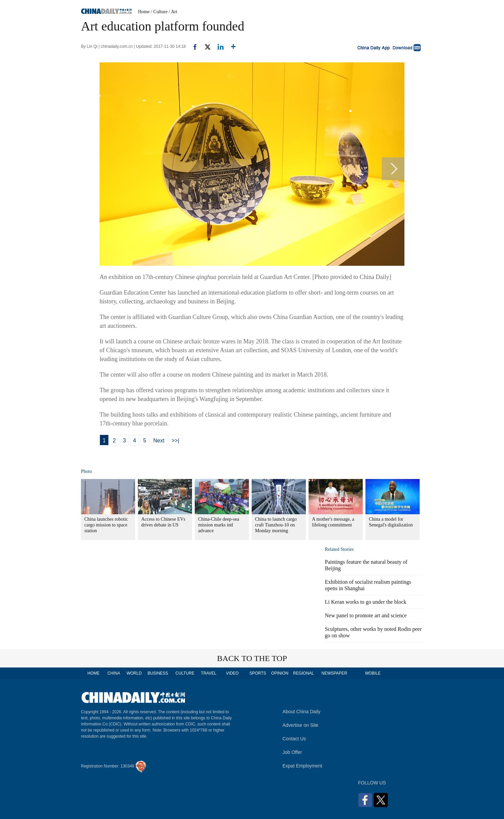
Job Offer (292, 752)
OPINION (280, 673)
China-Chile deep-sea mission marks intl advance (219, 525)
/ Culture (159, 12)
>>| (175, 441)
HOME (93, 673)
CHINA (114, 673)
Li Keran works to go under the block (365, 602)
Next (159, 441)
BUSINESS (158, 673)
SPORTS (258, 673)
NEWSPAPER (334, 673)
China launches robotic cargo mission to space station (106, 525)
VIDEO (232, 673)
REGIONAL (303, 673)
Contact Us (294, 739)
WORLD (134, 673)
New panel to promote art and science (366, 615)
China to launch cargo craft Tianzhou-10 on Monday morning (276, 525)
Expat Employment (302, 766)
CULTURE (185, 673)
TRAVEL (209, 673)
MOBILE (373, 673)
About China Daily (301, 712)
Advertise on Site (300, 725)
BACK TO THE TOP (252, 658)
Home (144, 12)
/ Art (173, 12)
